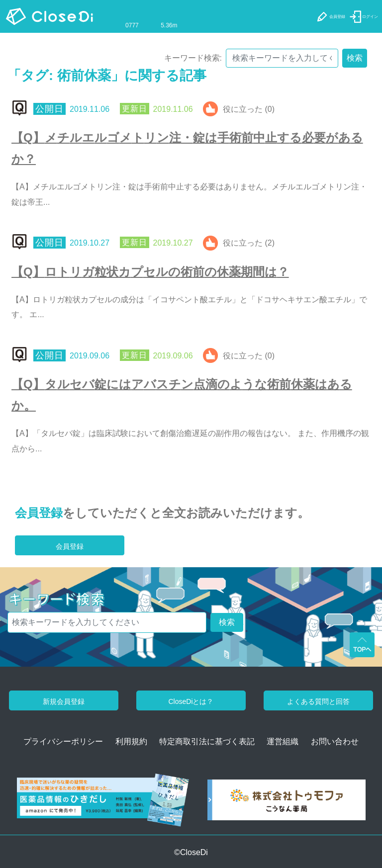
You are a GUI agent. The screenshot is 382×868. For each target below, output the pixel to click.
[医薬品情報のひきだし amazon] (103, 803)
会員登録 (39, 513)
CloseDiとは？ (191, 701)
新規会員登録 (64, 701)
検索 (355, 58)
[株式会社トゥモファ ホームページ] (286, 803)
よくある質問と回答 (318, 701)
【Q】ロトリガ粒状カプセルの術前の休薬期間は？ (150, 272)
